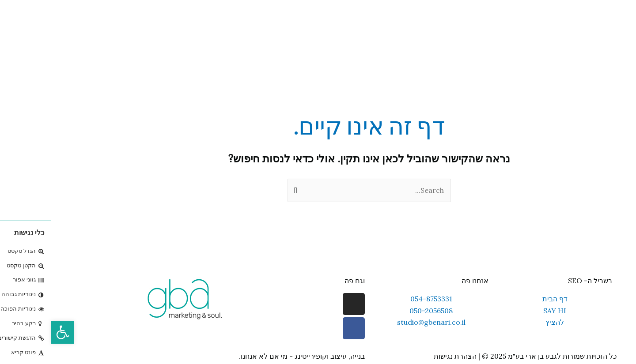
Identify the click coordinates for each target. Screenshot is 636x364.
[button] (11, 332)
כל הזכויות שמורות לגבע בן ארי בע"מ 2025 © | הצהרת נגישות (474, 356)
